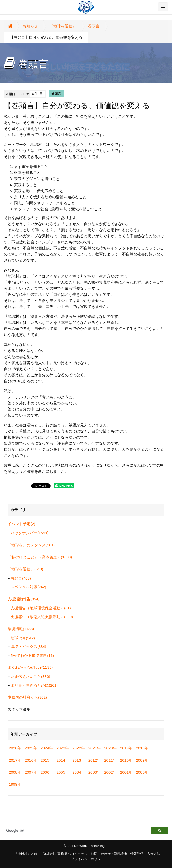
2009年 (142, 760)
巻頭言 (94, 26)
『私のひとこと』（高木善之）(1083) (40, 557)
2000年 (142, 772)
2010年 (126, 760)
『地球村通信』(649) (25, 569)
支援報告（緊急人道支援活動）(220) (42, 617)
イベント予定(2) (21, 524)
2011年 (110, 760)
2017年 (15, 760)
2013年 (79, 760)
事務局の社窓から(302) (27, 697)
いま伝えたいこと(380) (30, 676)
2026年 (15, 748)
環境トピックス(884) (28, 647)
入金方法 (154, 854)
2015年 (47, 760)
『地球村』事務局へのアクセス (64, 854)
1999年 (15, 784)
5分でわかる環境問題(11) (32, 655)
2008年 (15, 772)
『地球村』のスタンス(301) (31, 545)
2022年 (79, 748)
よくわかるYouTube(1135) (30, 667)
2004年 (79, 772)
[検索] (75, 831)
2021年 (95, 748)
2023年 (63, 748)
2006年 (47, 772)
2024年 (47, 748)
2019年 (126, 748)
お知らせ (30, 26)
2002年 (110, 772)
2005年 (63, 772)
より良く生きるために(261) (34, 685)
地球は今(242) (23, 638)
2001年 (126, 772)
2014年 (63, 760)
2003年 (95, 772)
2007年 (31, 772)
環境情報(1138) (21, 629)
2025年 (31, 748)
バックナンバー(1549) (29, 533)
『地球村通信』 (63, 26)
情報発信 (137, 854)
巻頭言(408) (21, 578)
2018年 (142, 748)
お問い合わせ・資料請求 (109, 854)
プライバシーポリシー (87, 859)
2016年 (31, 760)
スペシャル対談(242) (28, 587)
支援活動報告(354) (24, 599)
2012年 (95, 760)
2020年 (110, 748)
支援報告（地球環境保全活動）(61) (41, 608)
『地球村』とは (26, 854)
